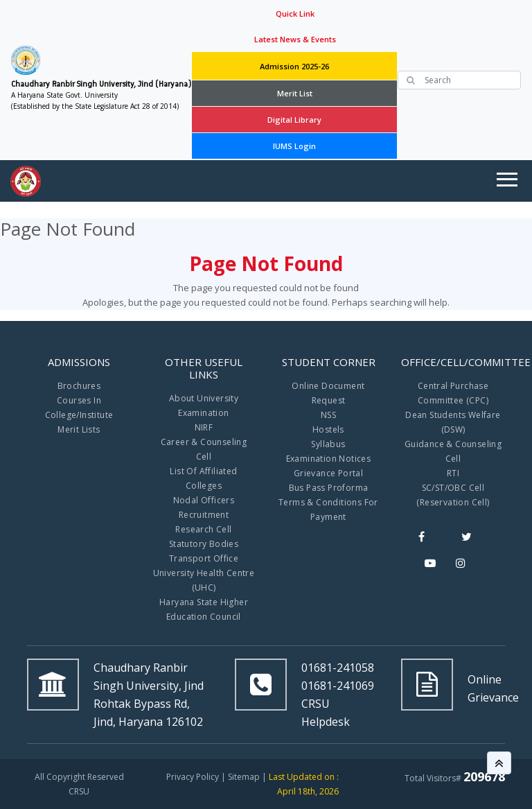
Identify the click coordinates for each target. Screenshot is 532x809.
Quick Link (295, 14)
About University (204, 398)
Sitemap (244, 777)
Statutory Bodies (204, 544)
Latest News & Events (295, 39)
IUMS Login (294, 146)
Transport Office (204, 558)
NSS (328, 415)
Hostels (328, 429)
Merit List (295, 93)
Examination (203, 413)
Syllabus (328, 444)
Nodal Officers (204, 500)
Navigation (63, 183)
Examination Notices (329, 459)
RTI (453, 473)
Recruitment (204, 515)
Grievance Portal (328, 473)
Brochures (79, 386)
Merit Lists (79, 429)
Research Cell (203, 529)
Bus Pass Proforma (329, 488)
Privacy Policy (193, 777)
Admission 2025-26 (294, 66)
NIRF (204, 427)
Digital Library (294, 120)
